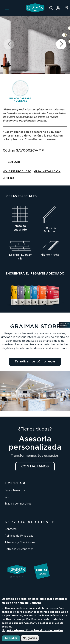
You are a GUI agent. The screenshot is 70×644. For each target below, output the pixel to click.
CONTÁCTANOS (35, 466)
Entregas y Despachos (19, 549)
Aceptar (11, 638)
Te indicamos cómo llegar (35, 362)
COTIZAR (14, 162)
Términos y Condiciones (20, 543)
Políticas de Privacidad (19, 536)
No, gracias (30, 638)
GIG (7, 497)
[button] (61, 44)
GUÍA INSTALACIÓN (47, 172)
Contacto (11, 529)
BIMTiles (8, 178)
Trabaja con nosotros (18, 504)
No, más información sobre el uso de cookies (32, 630)
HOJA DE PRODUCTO (17, 172)
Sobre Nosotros (15, 490)
